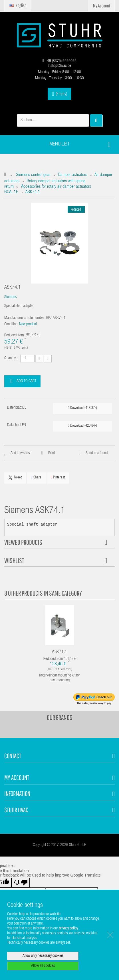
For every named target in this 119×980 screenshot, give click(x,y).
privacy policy (68, 929)
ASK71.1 (59, 652)
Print (52, 453)
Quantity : (11, 358)
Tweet (15, 478)
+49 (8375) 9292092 (59, 61)
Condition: (11, 324)
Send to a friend (97, 453)
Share (36, 477)
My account (17, 778)
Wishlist (14, 560)
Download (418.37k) (82, 408)
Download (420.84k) (82, 426)
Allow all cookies (43, 966)
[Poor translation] (21, 883)
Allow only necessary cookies (43, 956)
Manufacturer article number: (25, 318)
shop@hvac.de (59, 66)
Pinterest (58, 477)
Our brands (60, 717)
